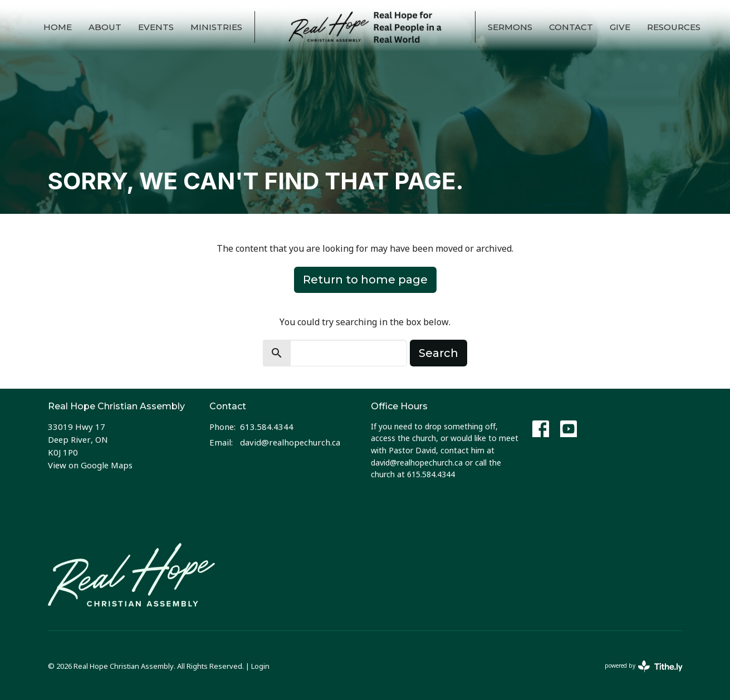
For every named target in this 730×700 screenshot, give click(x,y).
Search (439, 353)
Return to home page (365, 280)
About (105, 27)
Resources (674, 27)
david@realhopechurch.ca (290, 442)
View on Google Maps (90, 465)
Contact (571, 27)
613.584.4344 (267, 427)
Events (156, 27)
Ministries (216, 27)
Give (620, 27)
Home (58, 27)
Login (260, 666)
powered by (644, 666)
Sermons (510, 27)
